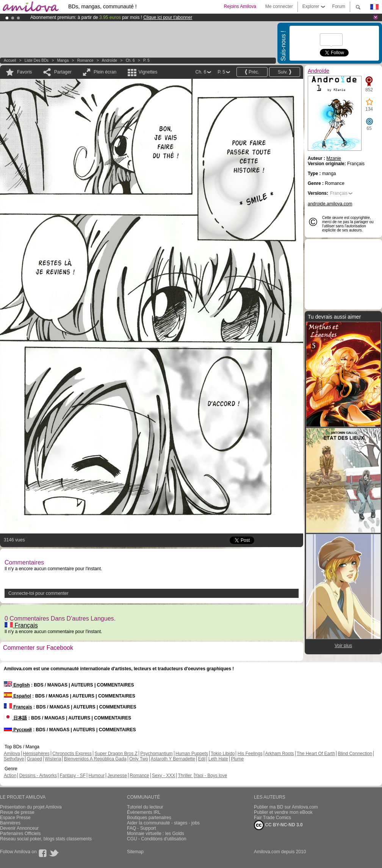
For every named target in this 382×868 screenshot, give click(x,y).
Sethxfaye (14, 759)
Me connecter (279, 6)
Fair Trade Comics (272, 818)
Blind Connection (355, 754)
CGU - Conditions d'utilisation (157, 839)
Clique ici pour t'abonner (168, 17)
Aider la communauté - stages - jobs (163, 823)
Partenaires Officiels (20, 834)
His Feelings (250, 754)
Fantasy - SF (73, 776)
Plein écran (105, 72)
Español (17, 696)
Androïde (110, 60)
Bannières (10, 823)
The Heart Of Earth (316, 754)
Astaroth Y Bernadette (173, 759)
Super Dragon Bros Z (116, 754)
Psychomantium (156, 754)
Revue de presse (17, 812)
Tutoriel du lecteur (145, 807)
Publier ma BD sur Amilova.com (286, 807)
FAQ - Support (142, 828)
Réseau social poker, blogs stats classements (46, 839)
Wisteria (53, 759)
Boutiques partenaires (149, 818)
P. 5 (146, 60)
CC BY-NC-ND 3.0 (278, 825)
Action (10, 776)
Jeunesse (117, 776)
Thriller (185, 776)
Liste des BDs (37, 60)
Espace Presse (15, 818)
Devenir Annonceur (19, 828)
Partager (63, 72)
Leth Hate (218, 759)
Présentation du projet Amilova (31, 807)
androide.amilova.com (330, 204)
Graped (34, 759)
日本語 (15, 718)
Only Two (139, 759)
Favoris (24, 72)
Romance (85, 60)
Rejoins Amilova (240, 6)
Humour (96, 776)
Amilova (12, 754)
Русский (18, 730)
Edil (202, 759)
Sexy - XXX (164, 776)
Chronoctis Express (72, 754)
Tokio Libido (223, 754)
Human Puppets (192, 754)
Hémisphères (36, 754)
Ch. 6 (130, 60)
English (17, 685)
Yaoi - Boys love (211, 776)
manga (63, 60)
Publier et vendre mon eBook (283, 812)
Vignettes (148, 72)
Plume (237, 759)
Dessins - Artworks (38, 776)
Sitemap (135, 852)
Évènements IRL (144, 812)
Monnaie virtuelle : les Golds (156, 834)
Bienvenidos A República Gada (95, 759)
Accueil (10, 60)
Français (21, 625)
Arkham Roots (280, 754)
